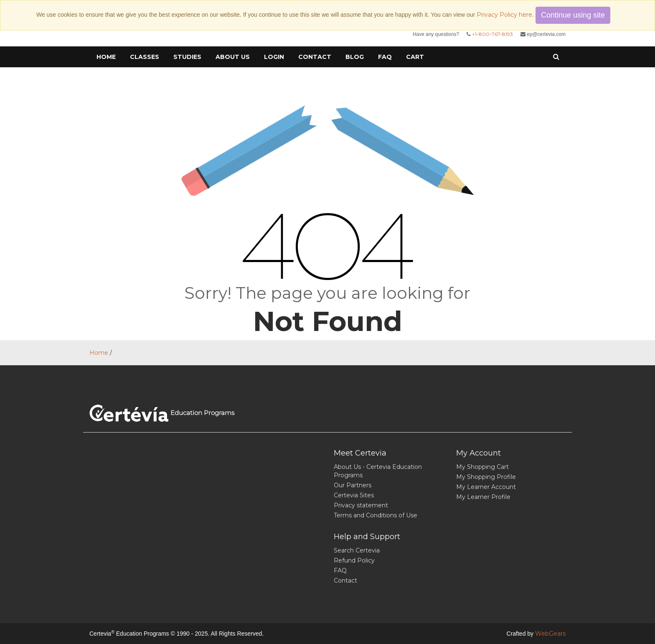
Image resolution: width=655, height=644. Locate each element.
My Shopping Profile (486, 477)
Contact (315, 57)
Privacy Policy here (504, 15)
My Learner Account (486, 487)
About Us (233, 57)
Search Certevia (357, 550)
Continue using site (573, 15)
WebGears (550, 634)
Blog (355, 57)
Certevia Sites (354, 495)
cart (415, 57)
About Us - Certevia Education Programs (378, 471)
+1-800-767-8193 (493, 34)
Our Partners (353, 485)
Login (274, 57)
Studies (187, 57)
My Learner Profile (483, 497)
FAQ (385, 57)
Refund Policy (354, 560)
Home (106, 57)
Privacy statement (361, 505)
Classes (145, 57)
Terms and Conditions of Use (376, 515)
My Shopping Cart (482, 467)
